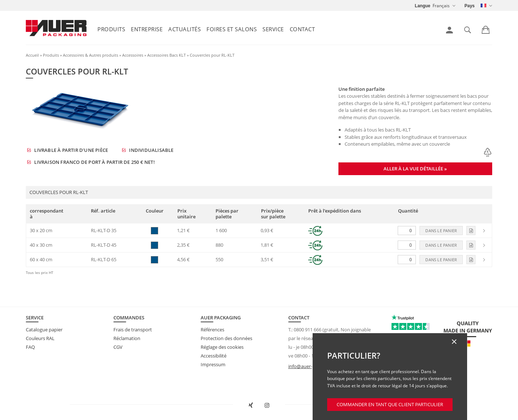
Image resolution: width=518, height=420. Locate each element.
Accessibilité (214, 356)
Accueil (32, 55)
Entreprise (147, 29)
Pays (470, 6)
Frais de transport (133, 330)
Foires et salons (232, 29)
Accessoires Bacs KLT (166, 55)
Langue (423, 6)
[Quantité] (407, 231)
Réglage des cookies (222, 347)
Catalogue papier (44, 330)
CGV (118, 347)
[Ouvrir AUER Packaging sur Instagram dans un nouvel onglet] (267, 405)
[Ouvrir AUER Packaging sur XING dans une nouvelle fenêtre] (251, 405)
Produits (111, 29)
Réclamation (127, 338)
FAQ (30, 347)
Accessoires (133, 55)
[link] (449, 30)
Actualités (184, 29)
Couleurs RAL (40, 338)
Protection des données (226, 338)
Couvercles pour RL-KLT (212, 55)
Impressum (213, 364)
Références (212, 330)
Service (273, 29)
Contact (302, 29)
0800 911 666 (308, 330)
